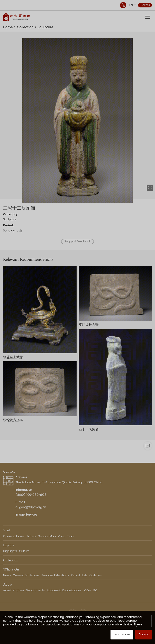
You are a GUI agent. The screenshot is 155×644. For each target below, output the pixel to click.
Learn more (122, 634)
